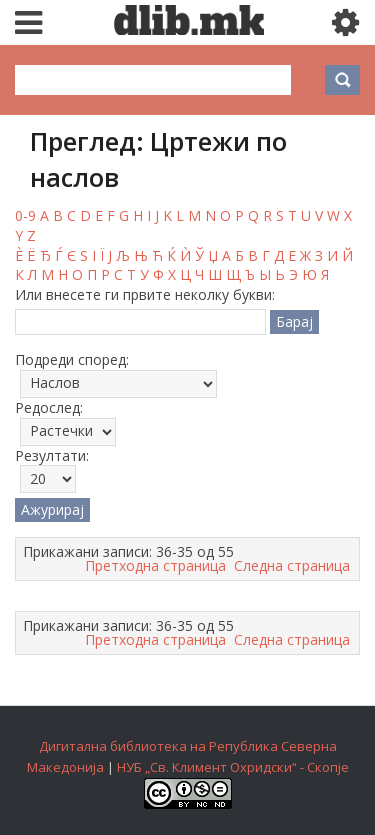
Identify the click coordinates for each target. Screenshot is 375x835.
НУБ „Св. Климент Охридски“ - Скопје (233, 767)
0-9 (25, 215)
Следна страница (292, 565)
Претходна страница (155, 565)
